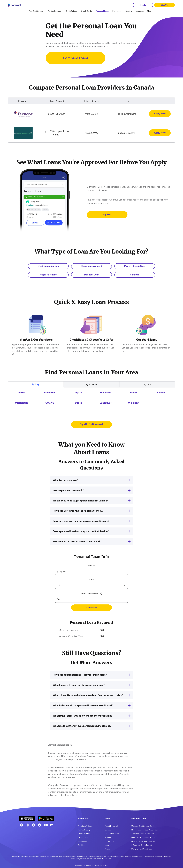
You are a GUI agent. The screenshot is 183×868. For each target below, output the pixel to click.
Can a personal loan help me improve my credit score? (92, 521)
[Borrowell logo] (14, 5)
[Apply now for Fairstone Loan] (160, 114)
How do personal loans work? (92, 490)
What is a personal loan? (92, 480)
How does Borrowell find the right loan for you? (92, 511)
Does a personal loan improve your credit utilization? (92, 531)
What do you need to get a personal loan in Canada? (92, 501)
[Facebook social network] (21, 825)
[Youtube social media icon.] (46, 825)
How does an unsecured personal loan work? (92, 541)
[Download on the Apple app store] (27, 817)
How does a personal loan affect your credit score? (92, 675)
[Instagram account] (27, 825)
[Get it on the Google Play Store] (46, 817)
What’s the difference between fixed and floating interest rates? (92, 695)
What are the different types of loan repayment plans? (92, 726)
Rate (91, 579)
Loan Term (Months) (91, 593)
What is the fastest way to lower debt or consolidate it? (92, 716)
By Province (91, 384)
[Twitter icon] (40, 825)
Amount (91, 566)
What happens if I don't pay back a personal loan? (92, 685)
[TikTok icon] (33, 825)
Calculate (92, 607)
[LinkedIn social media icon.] (52, 825)
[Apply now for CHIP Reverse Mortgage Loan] (160, 133)
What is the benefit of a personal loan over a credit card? (92, 705)
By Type (147, 384)
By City (36, 384)
